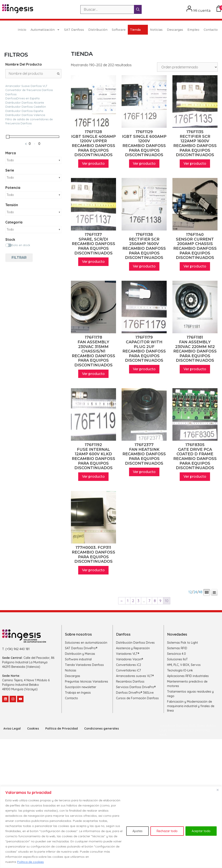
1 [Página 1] (128, 601)
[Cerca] (218, 790)
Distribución (98, 30)
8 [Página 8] (155, 601)
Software (119, 30)
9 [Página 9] (160, 601)
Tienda (138, 30)
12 (190, 592)
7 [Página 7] (149, 601)
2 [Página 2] (133, 601)
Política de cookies (30, 862)
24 (195, 592)
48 (201, 592)
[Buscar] (138, 9)
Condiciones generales (101, 728)
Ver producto (93, 164)
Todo (10, 160)
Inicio (22, 30)
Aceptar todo (201, 831)
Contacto (211, 30)
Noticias (156, 30)
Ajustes (137, 831)
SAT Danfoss (74, 30)
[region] (111, 827)
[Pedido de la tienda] (187, 67)
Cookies (33, 728)
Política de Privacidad (62, 728)
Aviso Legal (12, 728)
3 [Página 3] (138, 601)
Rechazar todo (167, 831)
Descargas (175, 30)
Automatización (45, 30)
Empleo (193, 30)
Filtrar (19, 258)
